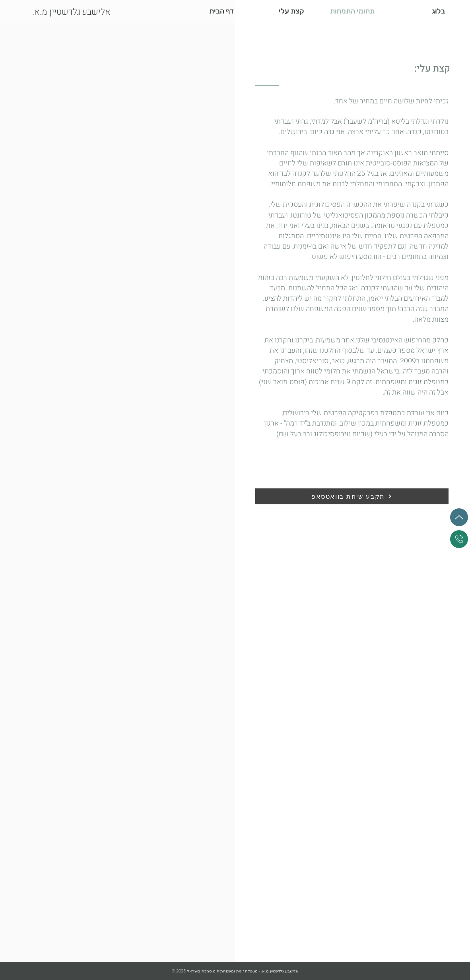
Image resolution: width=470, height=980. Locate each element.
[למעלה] (459, 517)
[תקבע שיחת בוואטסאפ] (352, 496)
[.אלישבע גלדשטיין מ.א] (83, 12)
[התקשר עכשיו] (459, 539)
